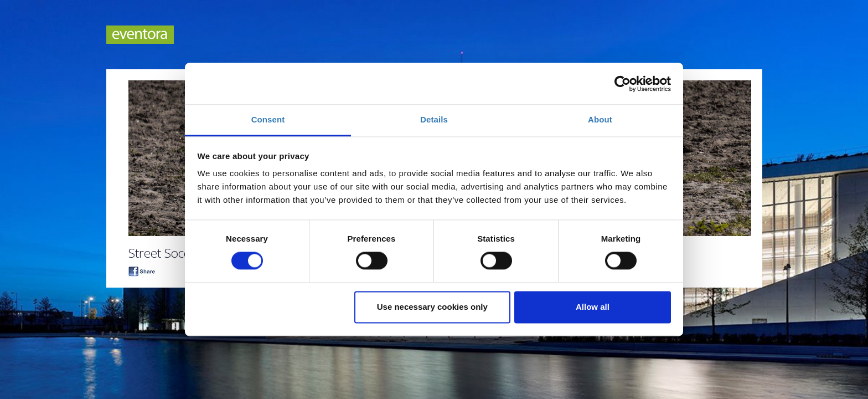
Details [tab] (434, 119)
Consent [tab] (268, 119)
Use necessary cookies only (432, 307)
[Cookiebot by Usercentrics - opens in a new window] (622, 84)
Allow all (593, 307)
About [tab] (600, 119)
